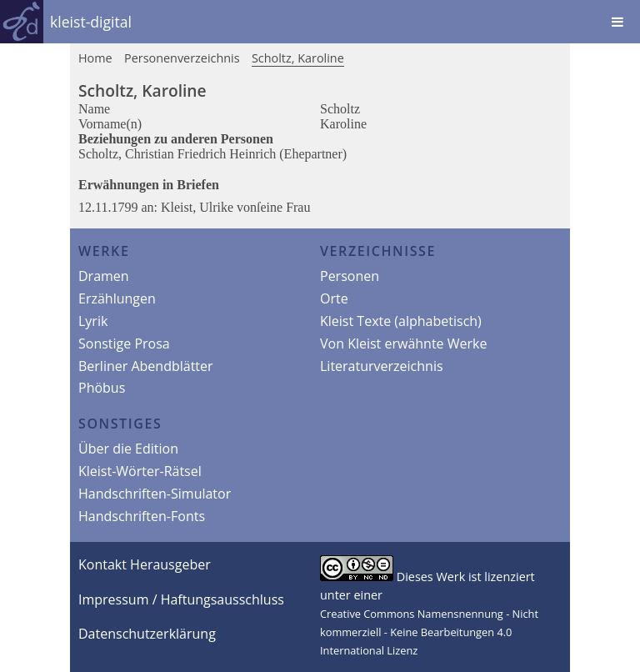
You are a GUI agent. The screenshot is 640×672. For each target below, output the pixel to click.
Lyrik (93, 321)
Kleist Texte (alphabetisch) (401, 321)
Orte (334, 298)
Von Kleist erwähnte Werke (403, 344)
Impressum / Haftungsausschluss (181, 599)
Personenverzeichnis (182, 58)
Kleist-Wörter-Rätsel (140, 471)
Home (95, 58)
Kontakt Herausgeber (145, 564)
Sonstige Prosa (124, 344)
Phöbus (102, 388)
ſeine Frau (283, 207)
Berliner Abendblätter (146, 366)
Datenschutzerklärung (147, 634)
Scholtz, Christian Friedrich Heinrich (179, 154)
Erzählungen (117, 298)
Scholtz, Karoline (298, 58)
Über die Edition (128, 449)
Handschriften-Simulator (155, 494)
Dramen (104, 276)
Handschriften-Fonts (142, 516)
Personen (350, 276)
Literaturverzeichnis (382, 366)
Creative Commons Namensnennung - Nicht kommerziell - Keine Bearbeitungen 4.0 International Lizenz (429, 632)
